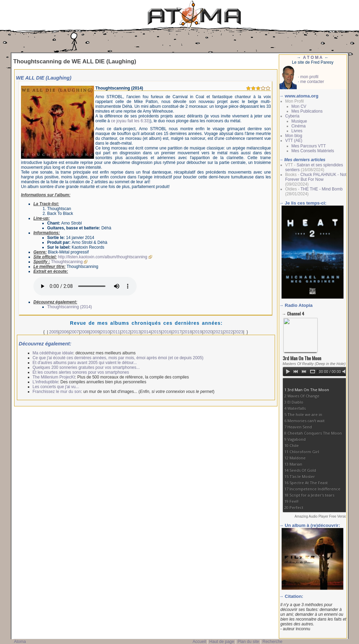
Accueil (199, 642)
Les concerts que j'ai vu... (56, 387)
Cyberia (292, 116)
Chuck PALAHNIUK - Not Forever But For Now (316, 177)
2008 (85, 332)
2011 (115, 332)
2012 (126, 332)
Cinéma (299, 126)
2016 (167, 332)
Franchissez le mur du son (57, 392)
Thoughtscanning (67, 262)
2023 (239, 332)
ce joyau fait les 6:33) (130, 121)
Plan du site (248, 642)
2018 (187, 332)
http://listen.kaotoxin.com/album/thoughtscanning (103, 257)
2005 (54, 332)
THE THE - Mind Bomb (321, 189)
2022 (228, 332)
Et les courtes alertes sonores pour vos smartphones (81, 372)
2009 (95, 332)
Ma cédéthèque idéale (53, 353)
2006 (64, 332)
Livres (297, 131)
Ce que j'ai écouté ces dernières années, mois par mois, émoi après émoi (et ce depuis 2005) (118, 358)
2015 (156, 332)
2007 (75, 332)
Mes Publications (307, 111)
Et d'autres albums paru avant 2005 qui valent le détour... (85, 363)
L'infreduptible (45, 382)
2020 (208, 332)
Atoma (20, 642)
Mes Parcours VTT (309, 146)
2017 (177, 332)
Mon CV (299, 106)
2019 (197, 332)
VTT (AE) (294, 141)
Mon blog (294, 136)
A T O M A (313, 58)
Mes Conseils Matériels (313, 151)
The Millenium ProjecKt (54, 377)
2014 (146, 332)
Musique (299, 121)
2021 (218, 332)
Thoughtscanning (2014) (70, 307)
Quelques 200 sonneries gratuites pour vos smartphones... (86, 367)
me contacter (312, 82)
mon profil (309, 77)
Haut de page (222, 642)
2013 (136, 332)
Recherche (272, 642)
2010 (105, 332)
